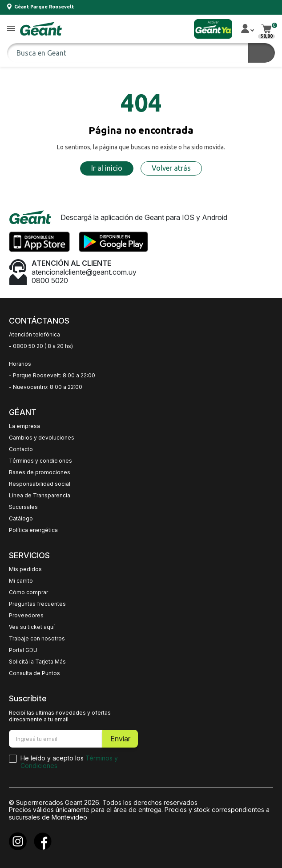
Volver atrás (171, 168)
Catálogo (21, 519)
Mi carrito (21, 581)
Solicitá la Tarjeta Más (37, 662)
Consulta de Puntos (34, 673)
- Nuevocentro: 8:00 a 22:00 (46, 387)
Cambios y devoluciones (42, 438)
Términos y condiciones (40, 461)
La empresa (24, 426)
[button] (11, 29)
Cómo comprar (28, 592)
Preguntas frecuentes (37, 604)
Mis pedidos (25, 569)
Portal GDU (23, 650)
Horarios (20, 364)
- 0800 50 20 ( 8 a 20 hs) (41, 346)
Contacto (21, 449)
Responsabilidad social (40, 484)
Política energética (33, 530)
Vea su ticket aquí (32, 627)
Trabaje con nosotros (37, 639)
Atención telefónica (34, 335)
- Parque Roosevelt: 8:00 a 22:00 (52, 376)
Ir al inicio (107, 168)
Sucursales (23, 507)
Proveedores (26, 616)
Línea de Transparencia (40, 496)
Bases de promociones (40, 472)
